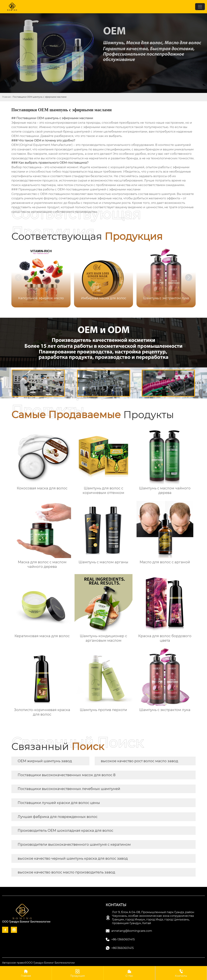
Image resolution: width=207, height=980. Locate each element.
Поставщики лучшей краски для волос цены (59, 803)
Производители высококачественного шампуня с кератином (74, 844)
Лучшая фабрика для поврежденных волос (58, 817)
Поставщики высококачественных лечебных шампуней (69, 789)
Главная (6, 97)
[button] (189, 278)
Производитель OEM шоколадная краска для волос (65, 830)
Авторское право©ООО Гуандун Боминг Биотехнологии (38, 963)
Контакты (181, 973)
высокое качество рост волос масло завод (139, 761)
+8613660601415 (122, 948)
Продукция (78, 973)
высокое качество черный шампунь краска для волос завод (73, 858)
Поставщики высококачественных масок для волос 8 (67, 775)
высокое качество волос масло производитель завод (66, 872)
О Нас (129, 973)
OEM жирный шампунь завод (45, 761)
